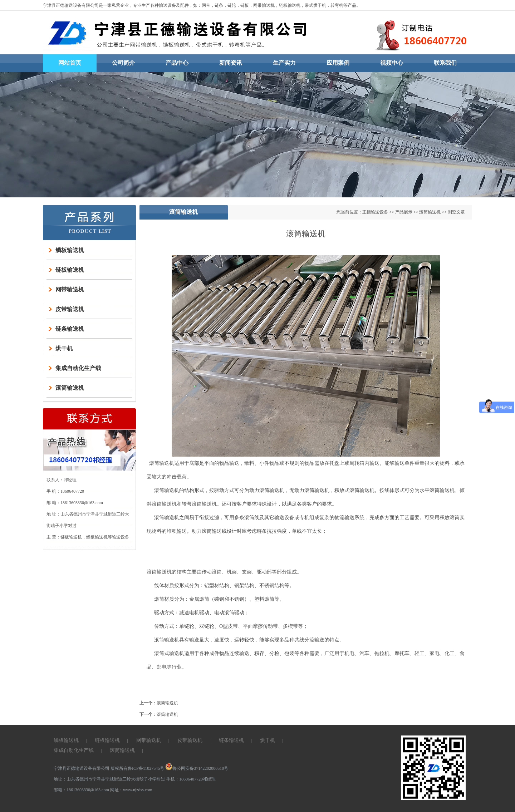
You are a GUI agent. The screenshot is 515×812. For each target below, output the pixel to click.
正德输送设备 (375, 212)
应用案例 (338, 63)
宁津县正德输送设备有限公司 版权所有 (91, 768)
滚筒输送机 (70, 388)
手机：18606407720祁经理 (191, 779)
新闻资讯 (231, 63)
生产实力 (284, 63)
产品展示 (404, 212)
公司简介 (123, 63)
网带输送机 (70, 289)
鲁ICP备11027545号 (146, 768)
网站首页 (70, 63)
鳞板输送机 (70, 250)
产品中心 (177, 63)
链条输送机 (70, 329)
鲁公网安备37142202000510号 (197, 768)
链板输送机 (70, 270)
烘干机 (64, 348)
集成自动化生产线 (78, 368)
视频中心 (392, 63)
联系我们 (445, 63)
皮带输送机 (70, 309)
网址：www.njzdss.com (131, 790)
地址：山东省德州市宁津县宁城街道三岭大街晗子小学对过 (109, 779)
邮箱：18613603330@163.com (82, 790)
